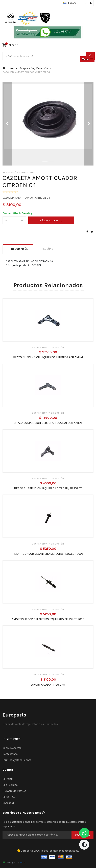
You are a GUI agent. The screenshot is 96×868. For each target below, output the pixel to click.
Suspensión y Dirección (34, 68)
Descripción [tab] (20, 249)
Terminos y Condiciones (17, 760)
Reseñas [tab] (47, 249)
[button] (87, 59)
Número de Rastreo (14, 791)
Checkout (8, 803)
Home (8, 68)
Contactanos (10, 754)
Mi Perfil (8, 779)
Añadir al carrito (51, 221)
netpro (23, 862)
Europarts (27, 851)
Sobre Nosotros (12, 748)
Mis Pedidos (10, 785)
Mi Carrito (9, 797)
